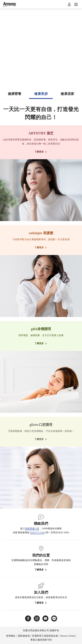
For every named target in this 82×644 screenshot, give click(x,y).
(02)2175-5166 (37, 533)
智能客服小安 (32, 529)
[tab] (15, 95)
